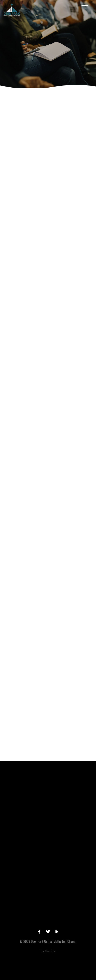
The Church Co (48, 951)
